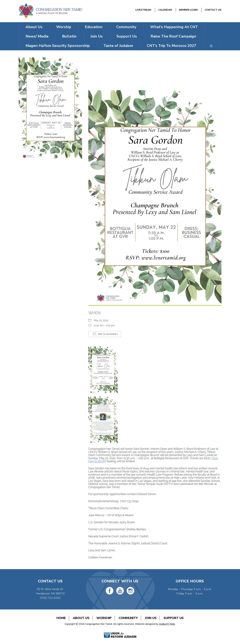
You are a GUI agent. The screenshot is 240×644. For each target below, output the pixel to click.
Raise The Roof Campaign (173, 36)
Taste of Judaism (118, 46)
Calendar (165, 10)
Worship (64, 27)
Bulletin (69, 36)
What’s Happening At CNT (174, 27)
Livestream (143, 10)
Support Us (127, 36)
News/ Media (37, 36)
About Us (34, 27)
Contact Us (213, 10)
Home (61, 618)
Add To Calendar (105, 334)
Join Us (97, 36)
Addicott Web (167, 624)
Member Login (188, 10)
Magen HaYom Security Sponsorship (58, 46)
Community (126, 27)
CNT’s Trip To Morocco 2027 (171, 46)
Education (94, 27)
